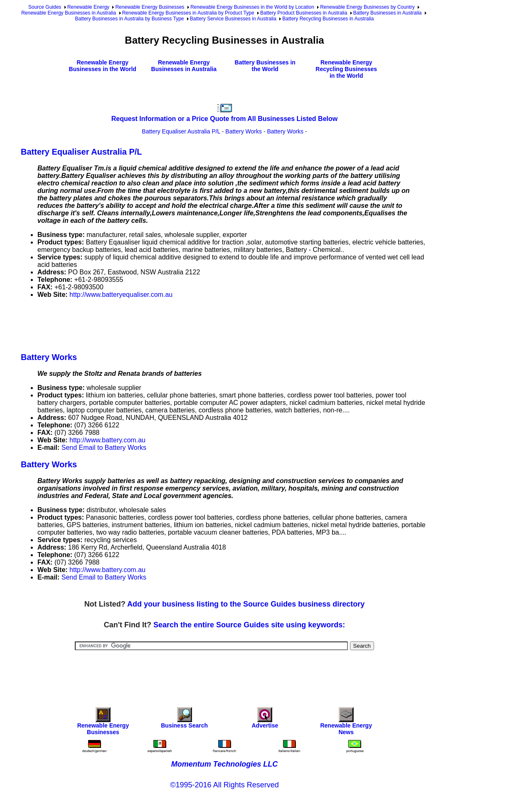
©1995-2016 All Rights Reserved (224, 785)
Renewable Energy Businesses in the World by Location (252, 7)
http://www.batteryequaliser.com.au (121, 295)
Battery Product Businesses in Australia (304, 13)
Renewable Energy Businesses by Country (367, 7)
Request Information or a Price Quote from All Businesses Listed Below (224, 119)
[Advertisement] (172, 324)
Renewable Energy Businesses (150, 7)
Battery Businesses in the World (265, 66)
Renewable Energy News (346, 723)
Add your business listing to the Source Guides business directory (246, 604)
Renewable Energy (88, 7)
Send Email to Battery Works (104, 448)
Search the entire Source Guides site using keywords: (249, 625)
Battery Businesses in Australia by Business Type (130, 19)
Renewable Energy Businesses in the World (103, 66)
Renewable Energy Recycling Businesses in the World (346, 69)
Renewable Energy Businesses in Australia (69, 13)
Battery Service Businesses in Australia (233, 19)
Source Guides (45, 7)
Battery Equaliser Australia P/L (181, 131)
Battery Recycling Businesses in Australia (328, 19)
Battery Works (244, 131)
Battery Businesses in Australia (388, 13)
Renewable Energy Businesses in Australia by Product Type (188, 13)
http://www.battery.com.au (107, 440)
